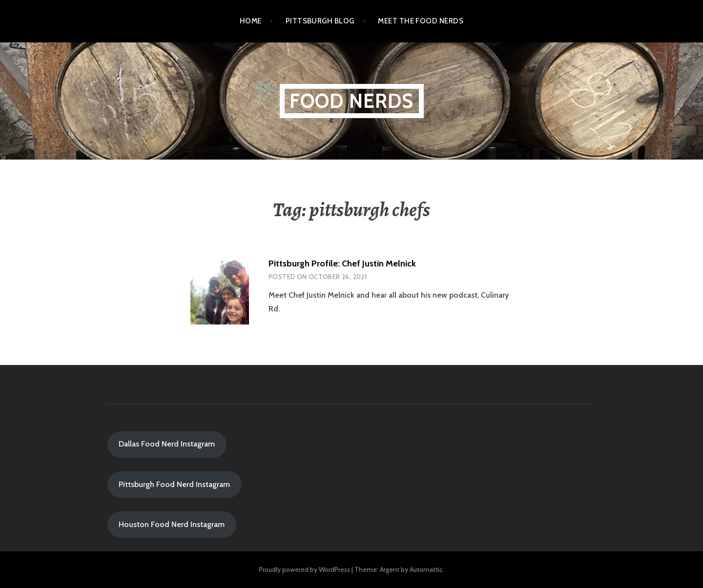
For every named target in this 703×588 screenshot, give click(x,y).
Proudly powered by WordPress (304, 569)
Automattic (426, 569)
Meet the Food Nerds (421, 21)
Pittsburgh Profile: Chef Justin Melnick (342, 264)
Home (251, 21)
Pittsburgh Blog (320, 21)
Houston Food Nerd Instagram (172, 524)
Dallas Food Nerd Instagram (167, 444)
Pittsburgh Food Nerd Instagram (174, 484)
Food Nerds (352, 101)
